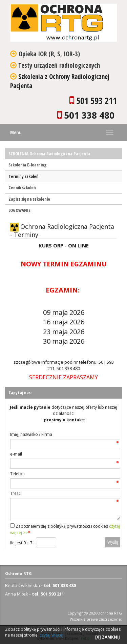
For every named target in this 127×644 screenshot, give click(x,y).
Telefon (17, 474)
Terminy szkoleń (24, 176)
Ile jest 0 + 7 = (23, 543)
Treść (15, 493)
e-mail (16, 454)
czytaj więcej (51, 635)
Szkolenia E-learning (27, 165)
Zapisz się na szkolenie (29, 199)
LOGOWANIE (19, 210)
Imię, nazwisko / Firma (31, 434)
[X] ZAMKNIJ (108, 637)
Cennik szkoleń (22, 187)
